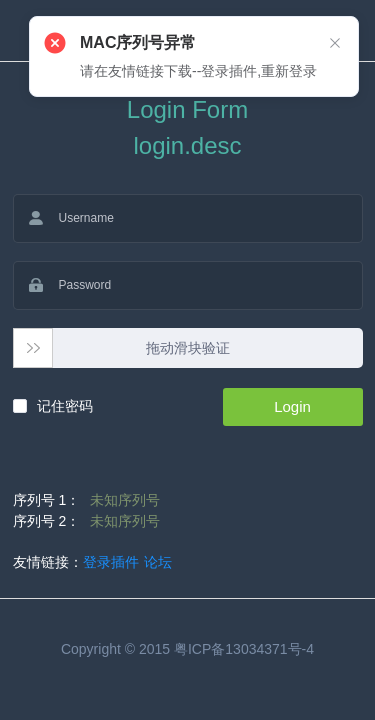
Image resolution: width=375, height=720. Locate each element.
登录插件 (111, 562)
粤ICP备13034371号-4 (244, 649)
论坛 (158, 562)
